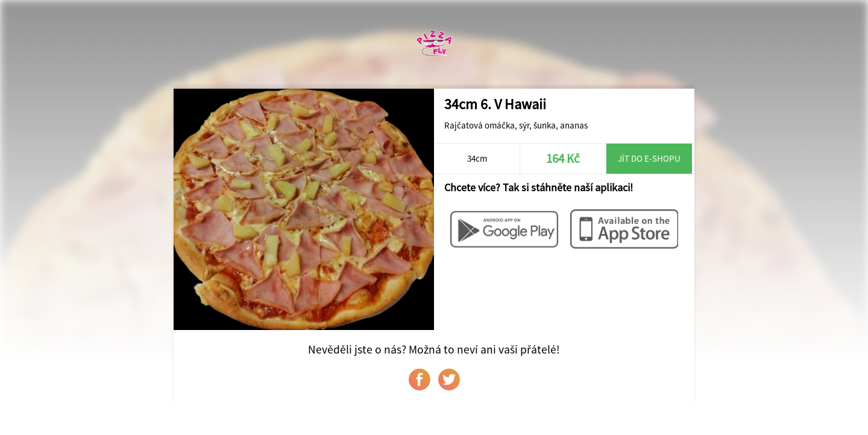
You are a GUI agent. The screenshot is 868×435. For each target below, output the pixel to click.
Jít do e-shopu (649, 158)
